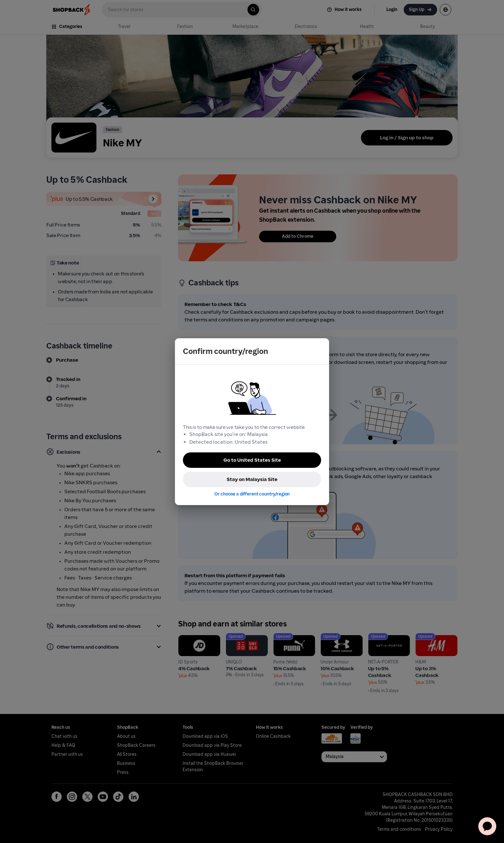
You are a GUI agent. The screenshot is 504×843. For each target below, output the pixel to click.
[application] (487, 826)
